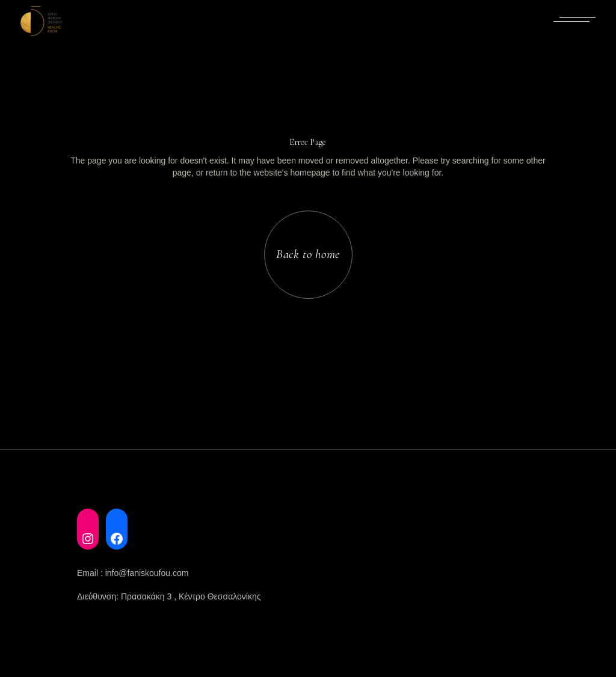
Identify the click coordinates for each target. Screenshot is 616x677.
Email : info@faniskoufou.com (133, 573)
